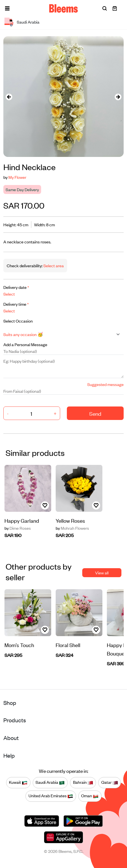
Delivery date (16, 287)
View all (102, 573)
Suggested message (105, 384)
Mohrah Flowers (72, 528)
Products (15, 720)
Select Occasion (18, 321)
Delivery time (16, 304)
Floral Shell (68, 645)
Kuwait (18, 782)
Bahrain (83, 782)
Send (95, 413)
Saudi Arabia (50, 782)
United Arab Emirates (51, 796)
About (11, 738)
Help (9, 755)
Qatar (110, 782)
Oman (90, 796)
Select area (53, 265)
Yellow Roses (70, 520)
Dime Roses (18, 528)
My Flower (17, 177)
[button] (7, 8)
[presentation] (9, 97)
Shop (10, 703)
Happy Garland (22, 520)
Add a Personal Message (25, 344)
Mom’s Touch (19, 645)
